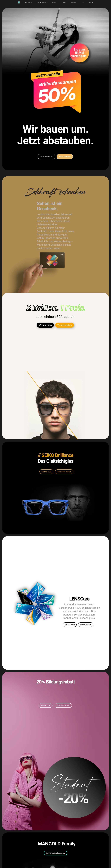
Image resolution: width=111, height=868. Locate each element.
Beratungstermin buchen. (56, 860)
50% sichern (65, 159)
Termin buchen (65, 339)
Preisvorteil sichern (64, 480)
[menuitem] (19, 2)
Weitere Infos (46, 159)
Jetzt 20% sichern (63, 720)
